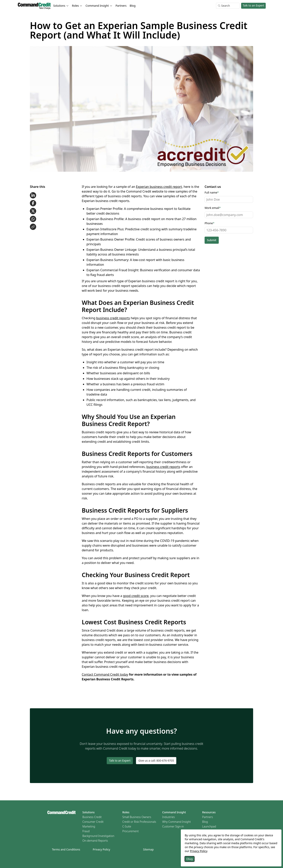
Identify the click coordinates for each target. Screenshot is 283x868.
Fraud (86, 831)
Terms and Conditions (66, 849)
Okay (190, 859)
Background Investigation (98, 836)
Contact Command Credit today (105, 674)
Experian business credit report (159, 187)
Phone (209, 223)
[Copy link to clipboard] (33, 227)
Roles (126, 812)
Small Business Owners (137, 817)
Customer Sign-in (173, 826)
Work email (213, 208)
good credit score (136, 596)
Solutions (88, 812)
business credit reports (113, 318)
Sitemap (148, 849)
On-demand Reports (95, 841)
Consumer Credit (93, 822)
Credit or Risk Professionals (139, 822)
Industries (169, 817)
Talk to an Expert (253, 5)
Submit (212, 240)
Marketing (89, 826)
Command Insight (174, 812)
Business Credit (92, 817)
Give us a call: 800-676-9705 (156, 761)
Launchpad (209, 826)
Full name (212, 192)
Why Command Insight (177, 822)
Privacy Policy (101, 849)
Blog (133, 6)
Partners (121, 6)
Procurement (130, 831)
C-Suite (127, 826)
